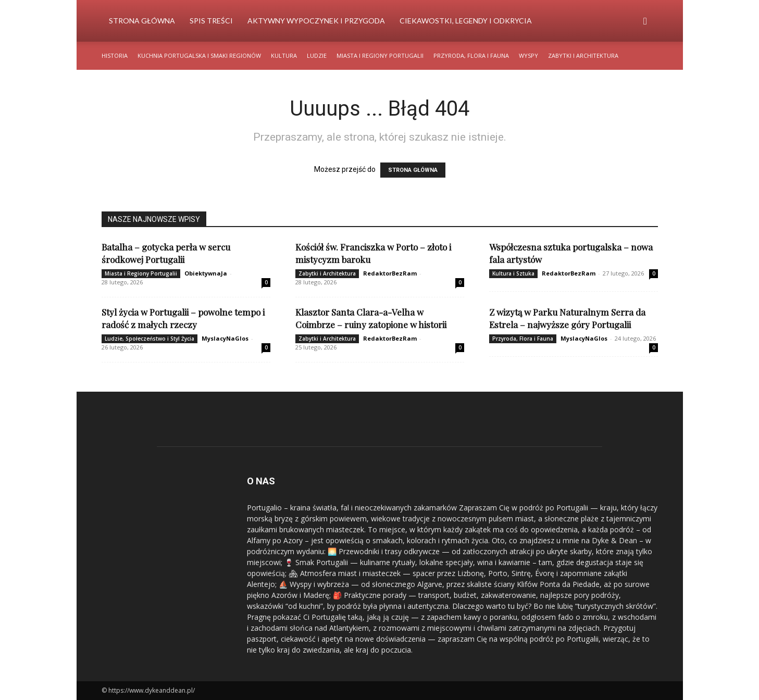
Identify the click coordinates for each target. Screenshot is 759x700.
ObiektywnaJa (206, 273)
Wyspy (528, 55)
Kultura (284, 55)
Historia (115, 55)
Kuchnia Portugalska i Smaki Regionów (199, 55)
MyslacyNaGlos (225, 338)
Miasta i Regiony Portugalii (380, 55)
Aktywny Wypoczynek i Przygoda (316, 21)
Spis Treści (211, 21)
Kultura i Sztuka (513, 273)
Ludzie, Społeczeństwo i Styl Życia (150, 339)
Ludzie (317, 55)
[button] (645, 22)
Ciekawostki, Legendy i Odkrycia (466, 21)
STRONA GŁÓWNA (413, 170)
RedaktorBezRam (390, 273)
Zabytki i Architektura (583, 55)
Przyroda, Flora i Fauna (471, 55)
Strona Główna (142, 21)
